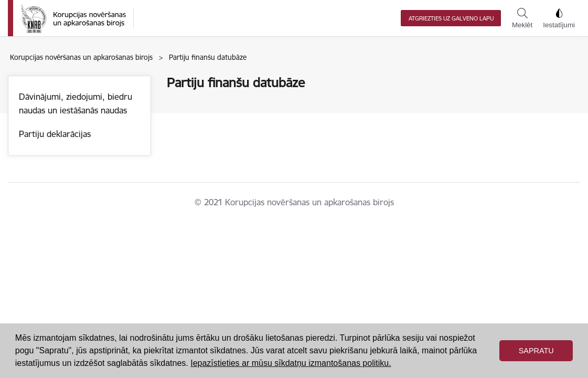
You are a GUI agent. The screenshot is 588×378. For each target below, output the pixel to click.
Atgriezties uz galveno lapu (451, 18)
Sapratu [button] (536, 351)
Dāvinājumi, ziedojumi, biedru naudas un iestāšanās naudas (76, 103)
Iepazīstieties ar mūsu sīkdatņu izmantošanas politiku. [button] (291, 363)
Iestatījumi (559, 18)
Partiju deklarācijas (55, 134)
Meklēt (522, 18)
